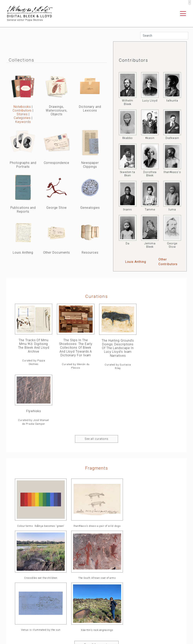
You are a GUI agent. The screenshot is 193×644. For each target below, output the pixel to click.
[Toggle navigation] (183, 14)
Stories (22, 114)
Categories (22, 118)
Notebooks (22, 107)
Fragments (96, 412)
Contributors (22, 110)
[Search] (164, 36)
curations (96, 296)
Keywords (23, 122)
